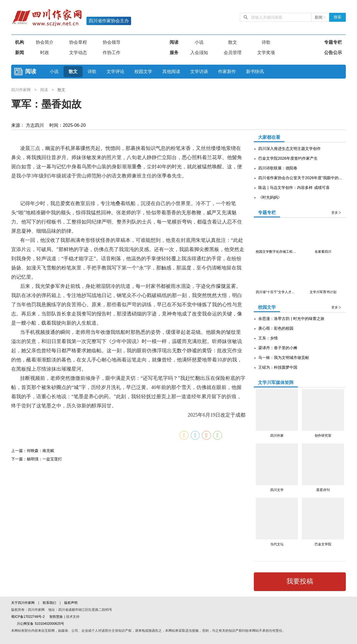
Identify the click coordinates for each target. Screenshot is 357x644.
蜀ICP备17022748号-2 (28, 617)
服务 (174, 53)
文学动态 (78, 53)
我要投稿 (300, 581)
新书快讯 (255, 71)
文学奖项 (266, 53)
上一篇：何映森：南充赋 (33, 575)
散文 (233, 42)
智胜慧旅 (56, 617)
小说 (199, 42)
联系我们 (49, 603)
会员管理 (233, 53)
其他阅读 (171, 71)
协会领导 (112, 42)
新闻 (20, 53)
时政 (45, 53)
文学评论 (115, 71)
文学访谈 (199, 71)
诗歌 (266, 42)
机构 (20, 42)
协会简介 (45, 42)
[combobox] (320, 17)
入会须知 (199, 53)
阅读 (174, 42)
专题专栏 (333, 42)
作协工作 (112, 53)
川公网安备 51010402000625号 (38, 624)
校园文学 (143, 71)
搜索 (337, 17)
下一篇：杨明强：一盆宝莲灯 (37, 584)
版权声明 (71, 603)
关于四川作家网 (23, 603)
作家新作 (227, 71)
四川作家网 (22, 90)
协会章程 (78, 42)
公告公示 (333, 53)
